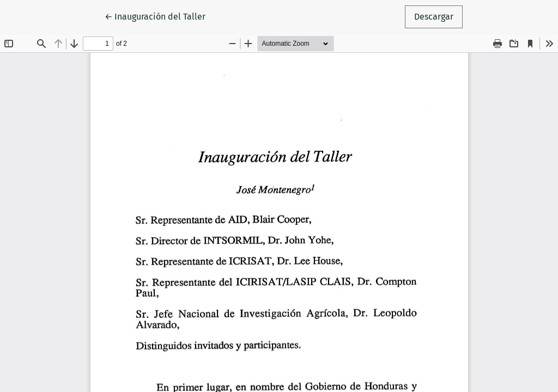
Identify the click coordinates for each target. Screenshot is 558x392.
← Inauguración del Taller (160, 16)
